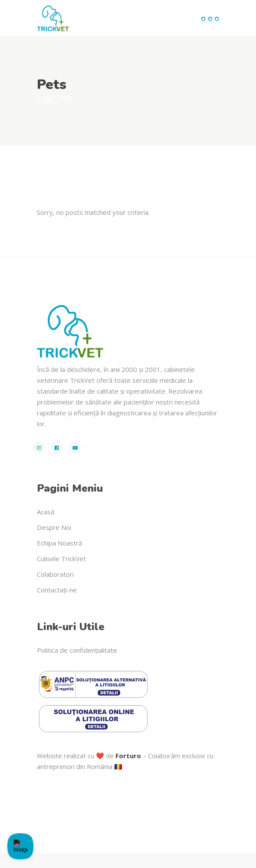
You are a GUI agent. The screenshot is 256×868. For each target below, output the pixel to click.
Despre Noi (54, 527)
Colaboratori (55, 574)
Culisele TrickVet (61, 559)
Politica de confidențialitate (77, 650)
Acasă (46, 512)
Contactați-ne (57, 590)
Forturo (128, 756)
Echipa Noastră (59, 543)
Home (45, 99)
